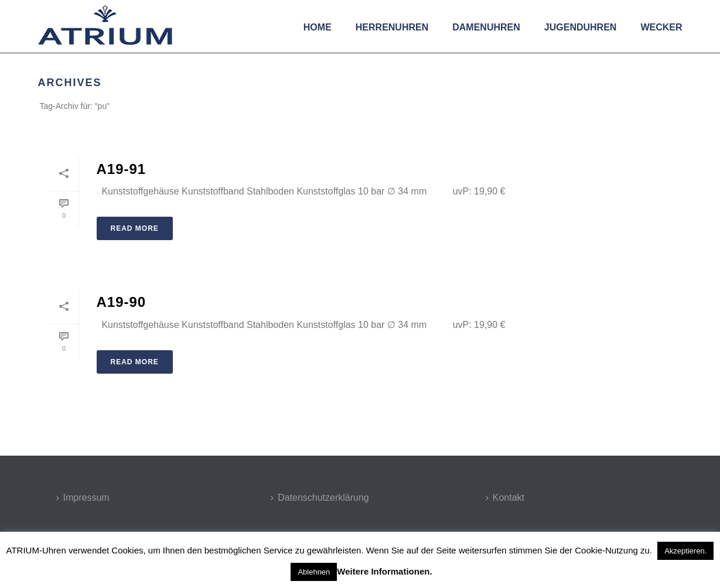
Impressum (83, 498)
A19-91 (122, 169)
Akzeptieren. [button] (685, 551)
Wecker (661, 27)
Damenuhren (486, 27)
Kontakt (505, 498)
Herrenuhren (392, 27)
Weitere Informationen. (384, 571)
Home (318, 27)
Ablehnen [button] (314, 572)
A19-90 (122, 302)
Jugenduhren (581, 27)
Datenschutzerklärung (320, 498)
